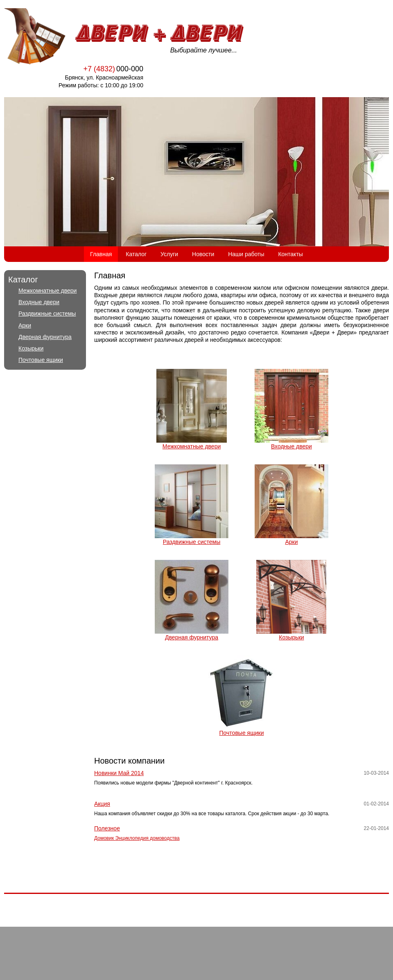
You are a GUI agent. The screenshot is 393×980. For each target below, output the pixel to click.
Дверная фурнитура (45, 337)
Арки (25, 325)
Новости (203, 254)
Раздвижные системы (47, 314)
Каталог (136, 254)
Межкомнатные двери (47, 291)
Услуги (169, 254)
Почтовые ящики (41, 360)
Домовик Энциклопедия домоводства (137, 838)
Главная (101, 254)
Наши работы (246, 254)
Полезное (107, 828)
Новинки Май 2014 (119, 773)
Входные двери (39, 302)
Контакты (290, 254)
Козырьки (31, 348)
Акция (102, 804)
